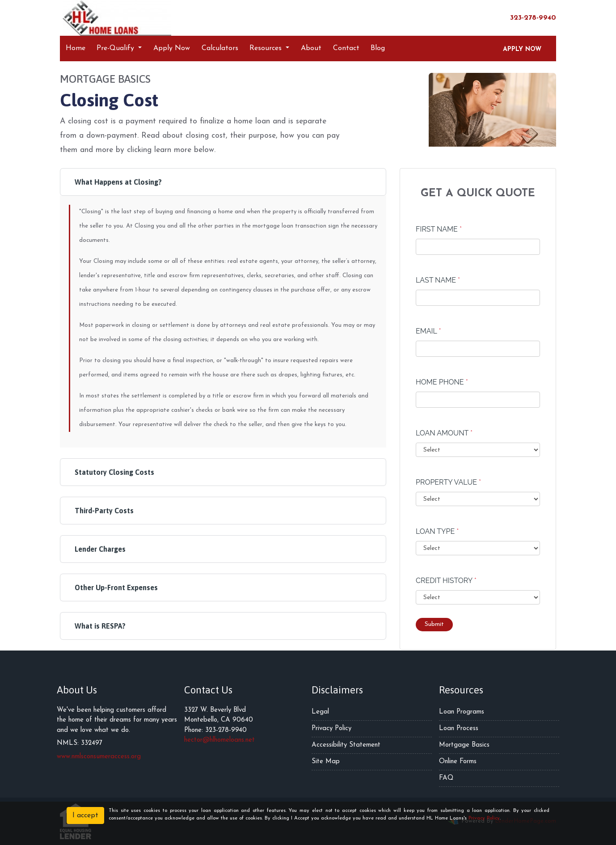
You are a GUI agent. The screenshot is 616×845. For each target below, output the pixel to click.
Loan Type (437, 531)
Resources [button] (267, 48)
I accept (85, 815)
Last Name (438, 280)
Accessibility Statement (346, 745)
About (311, 48)
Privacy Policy (331, 729)
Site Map (326, 762)
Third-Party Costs (104, 511)
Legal (320, 712)
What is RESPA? (100, 626)
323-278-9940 (529, 17)
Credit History (446, 581)
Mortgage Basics (464, 745)
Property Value (448, 482)
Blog (378, 48)
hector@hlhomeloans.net (219, 740)
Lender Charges (100, 549)
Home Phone (442, 382)
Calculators (220, 48)
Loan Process (459, 729)
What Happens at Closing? (118, 182)
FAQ (446, 778)
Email (428, 331)
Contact (346, 48)
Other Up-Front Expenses (116, 587)
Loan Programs (462, 712)
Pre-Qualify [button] (116, 48)
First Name (439, 229)
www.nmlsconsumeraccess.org (99, 757)
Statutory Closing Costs (114, 472)
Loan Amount (444, 433)
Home (76, 48)
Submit (434, 624)
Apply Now (172, 48)
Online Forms (458, 762)
